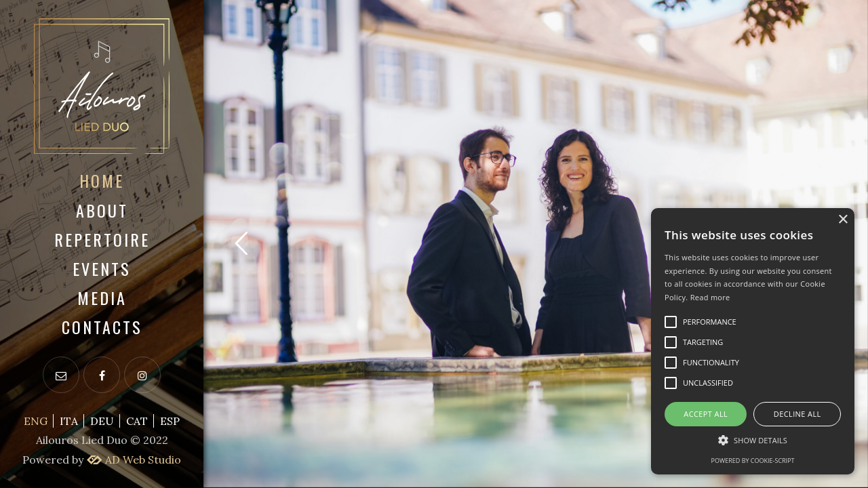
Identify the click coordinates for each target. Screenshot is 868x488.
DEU (102, 421)
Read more (710, 297)
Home (102, 180)
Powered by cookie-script (753, 461)
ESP (170, 421)
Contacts (102, 327)
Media (102, 298)
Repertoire (102, 239)
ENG (36, 421)
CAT (137, 421)
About (102, 210)
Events (102, 268)
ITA (69, 421)
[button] (753, 440)
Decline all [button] (797, 414)
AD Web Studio (133, 460)
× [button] (843, 220)
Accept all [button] (706, 414)
